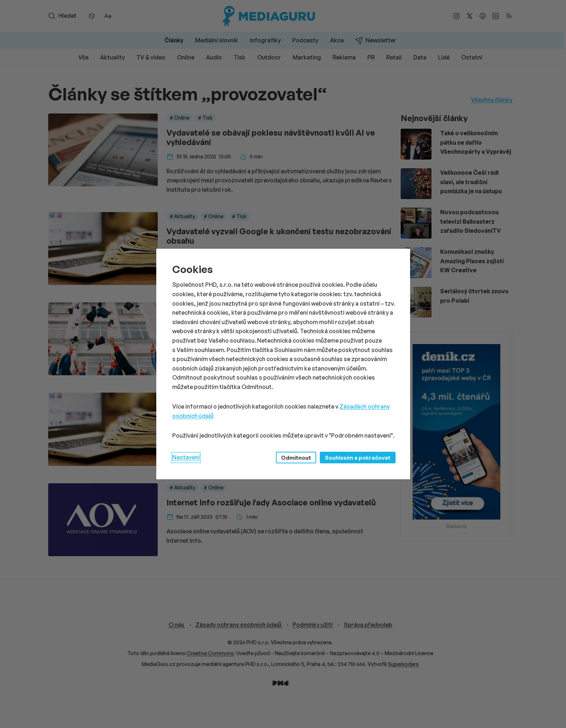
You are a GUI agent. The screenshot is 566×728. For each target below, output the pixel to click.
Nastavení (186, 457)
